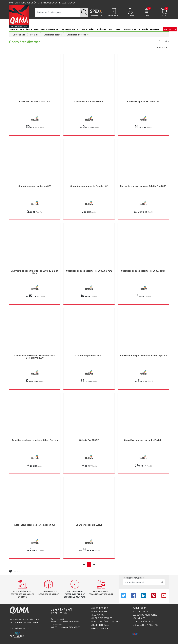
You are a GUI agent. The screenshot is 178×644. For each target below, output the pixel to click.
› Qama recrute (139, 608)
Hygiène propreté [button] (151, 29)
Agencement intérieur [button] (21, 29)
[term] (57, 12)
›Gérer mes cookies (100, 628)
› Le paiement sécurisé (102, 618)
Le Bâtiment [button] (102, 29)
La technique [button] (69, 29)
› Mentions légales (100, 625)
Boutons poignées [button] (85, 29)
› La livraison (98, 615)
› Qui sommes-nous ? (100, 608)
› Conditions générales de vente (106, 622)
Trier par (161, 47)
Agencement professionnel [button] (47, 29)
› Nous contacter (99, 611)
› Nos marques (139, 618)
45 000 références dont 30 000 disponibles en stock (22, 594)
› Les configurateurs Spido (144, 615)
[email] (142, 582)
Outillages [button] (115, 29)
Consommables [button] (129, 29)
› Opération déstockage (143, 622)
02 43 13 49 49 (61, 609)
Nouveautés (170, 29)
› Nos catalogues (140, 611)
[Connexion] (130, 12)
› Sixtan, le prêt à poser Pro (145, 625)
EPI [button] (139, 29)
